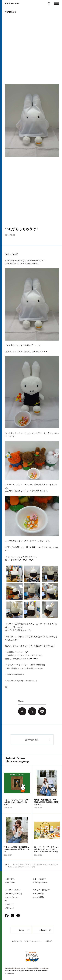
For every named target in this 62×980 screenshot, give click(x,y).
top (6, 864)
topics (10, 867)
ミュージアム (10, 905)
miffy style (35, 665)
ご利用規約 (48, 941)
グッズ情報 (10, 882)
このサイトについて (41, 890)
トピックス (10, 879)
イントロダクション (12, 897)
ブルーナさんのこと (14, 894)
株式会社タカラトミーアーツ (25, 659)
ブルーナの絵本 (39, 879)
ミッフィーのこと (13, 890)
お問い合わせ (17, 941)
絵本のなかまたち (40, 882)
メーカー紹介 (38, 894)
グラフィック (10, 908)
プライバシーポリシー (33, 941)
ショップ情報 (38, 897)
